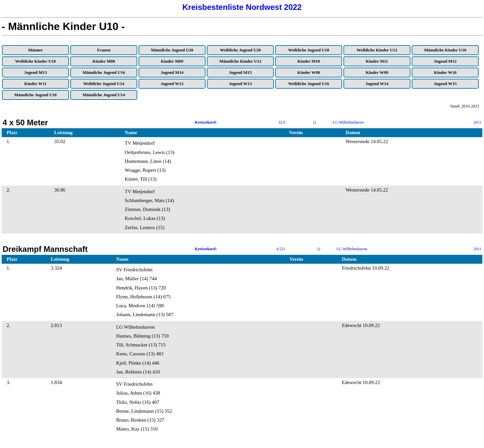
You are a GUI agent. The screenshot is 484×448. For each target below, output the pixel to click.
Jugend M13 (35, 72)
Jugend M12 (445, 61)
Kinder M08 (104, 61)
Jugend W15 (445, 84)
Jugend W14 (377, 84)
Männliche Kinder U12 (241, 61)
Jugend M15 (240, 72)
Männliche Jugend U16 (104, 72)
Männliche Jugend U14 (104, 95)
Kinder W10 (445, 72)
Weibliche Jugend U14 (104, 84)
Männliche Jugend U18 (35, 95)
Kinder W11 (36, 84)
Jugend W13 (240, 84)
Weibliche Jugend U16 (308, 84)
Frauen (104, 50)
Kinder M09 (172, 61)
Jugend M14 (172, 72)
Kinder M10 (308, 61)
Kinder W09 (377, 72)
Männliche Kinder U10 (445, 50)
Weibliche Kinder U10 (35, 61)
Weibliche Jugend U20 (240, 50)
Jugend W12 (172, 84)
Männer (35, 50)
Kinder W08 (309, 72)
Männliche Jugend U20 (172, 50)
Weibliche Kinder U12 (377, 50)
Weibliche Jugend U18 (308, 50)
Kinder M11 (377, 61)
